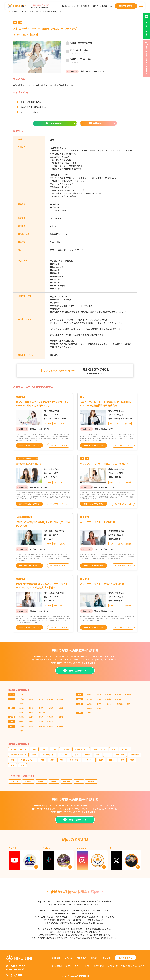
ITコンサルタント (27, 760)
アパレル (125, 749)
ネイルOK (15, 781)
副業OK (54, 781)
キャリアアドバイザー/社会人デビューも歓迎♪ (104, 464)
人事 (54, 749)
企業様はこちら (106, 6)
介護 (13, 765)
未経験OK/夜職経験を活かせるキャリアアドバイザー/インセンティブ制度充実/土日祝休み (41, 586)
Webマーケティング (19, 749)
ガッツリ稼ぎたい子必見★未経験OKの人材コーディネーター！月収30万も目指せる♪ (42, 404)
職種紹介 (94, 958)
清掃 (34, 755)
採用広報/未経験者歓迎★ (28, 464)
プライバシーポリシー (83, 966)
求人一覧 (75, 6)
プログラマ (64, 755)
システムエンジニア (18, 755)
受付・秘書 (135, 755)
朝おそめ (66, 781)
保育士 (112, 760)
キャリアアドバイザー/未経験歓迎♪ (98, 522)
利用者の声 (85, 6)
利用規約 (68, 966)
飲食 (22, 765)
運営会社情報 (99, 966)
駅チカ (79, 781)
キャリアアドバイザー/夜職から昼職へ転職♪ (103, 584)
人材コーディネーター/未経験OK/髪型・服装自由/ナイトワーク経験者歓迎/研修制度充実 (107, 404)
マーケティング (48, 755)
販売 (34, 749)
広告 (42, 760)
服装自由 (41, 781)
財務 (114, 749)
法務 (52, 760)
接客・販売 (74, 760)
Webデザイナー (81, 749)
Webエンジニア (100, 749)
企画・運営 (120, 755)
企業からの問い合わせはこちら (132, 966)
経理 (101, 760)
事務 (98, 755)
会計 (44, 749)
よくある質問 (57, 966)
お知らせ (95, 6)
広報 (62, 760)
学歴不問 (28, 781)
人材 (108, 755)
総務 (122, 760)
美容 (132, 760)
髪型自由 (91, 781)
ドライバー (89, 760)
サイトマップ (113, 966)
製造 (77, 755)
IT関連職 (65, 749)
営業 (13, 760)
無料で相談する (125, 958)
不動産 (87, 755)
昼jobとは (66, 6)
